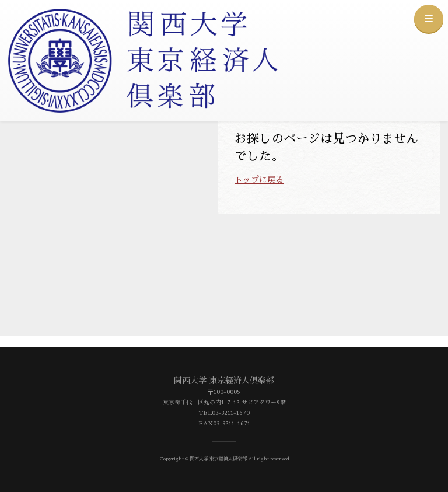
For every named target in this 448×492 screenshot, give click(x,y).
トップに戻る (259, 180)
